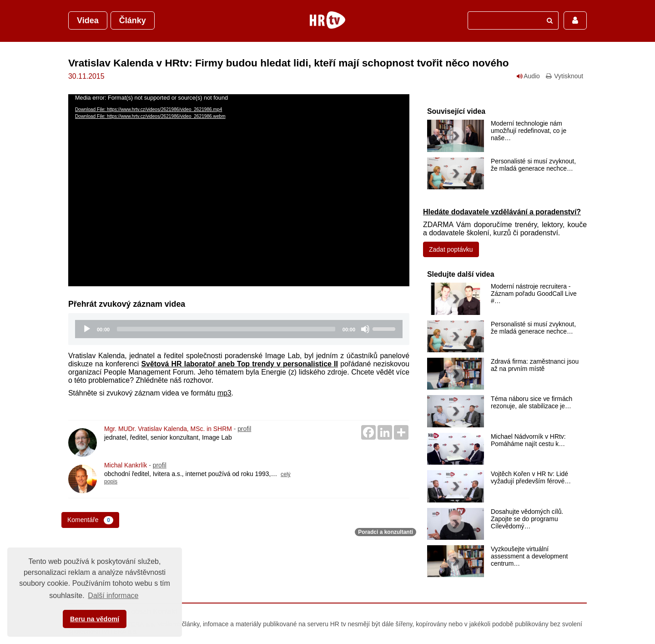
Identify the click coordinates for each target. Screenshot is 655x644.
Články (133, 20)
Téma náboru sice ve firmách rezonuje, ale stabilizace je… (532, 402)
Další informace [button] (113, 596)
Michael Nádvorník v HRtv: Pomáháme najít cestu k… (528, 440)
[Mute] (365, 329)
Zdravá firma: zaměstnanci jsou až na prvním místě (535, 365)
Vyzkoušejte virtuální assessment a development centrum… (529, 556)
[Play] (87, 329)
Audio (528, 76)
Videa (88, 20)
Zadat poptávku (451, 249)
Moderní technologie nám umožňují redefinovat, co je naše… (529, 131)
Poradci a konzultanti (385, 532)
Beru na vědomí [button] (95, 619)
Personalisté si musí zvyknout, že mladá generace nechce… (533, 165)
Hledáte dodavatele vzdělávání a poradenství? (502, 212)
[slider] (226, 329)
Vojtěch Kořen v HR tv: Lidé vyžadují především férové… (531, 477)
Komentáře (90, 520)
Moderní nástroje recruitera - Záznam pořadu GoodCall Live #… (534, 294)
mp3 (224, 393)
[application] (239, 190)
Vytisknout (564, 76)
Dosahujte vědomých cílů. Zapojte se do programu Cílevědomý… (527, 519)
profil (244, 429)
